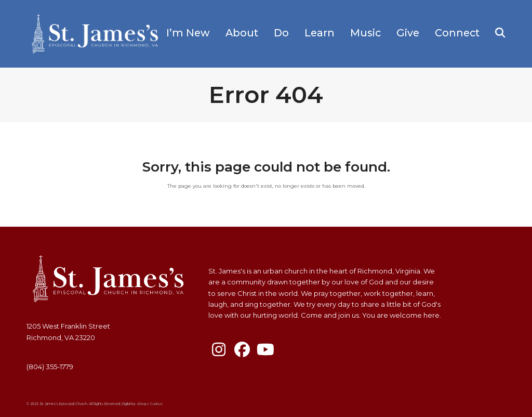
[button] (500, 34)
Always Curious (150, 404)
